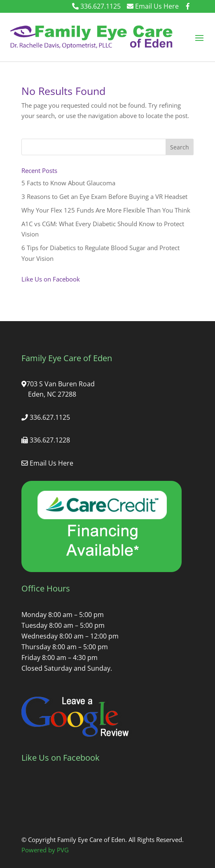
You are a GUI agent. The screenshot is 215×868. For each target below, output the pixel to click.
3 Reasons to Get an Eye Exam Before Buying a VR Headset (104, 196)
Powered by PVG (45, 850)
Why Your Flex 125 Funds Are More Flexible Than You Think (106, 210)
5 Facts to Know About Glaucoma (68, 183)
